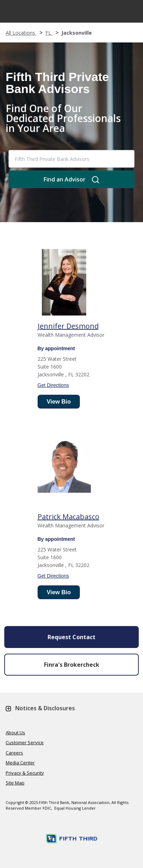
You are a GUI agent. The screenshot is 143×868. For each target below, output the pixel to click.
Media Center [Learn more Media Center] (20, 763)
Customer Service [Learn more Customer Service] (25, 742)
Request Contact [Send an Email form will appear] (71, 637)
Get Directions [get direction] (53, 385)
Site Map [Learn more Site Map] (15, 783)
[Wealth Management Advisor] (68, 326)
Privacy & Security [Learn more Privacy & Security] (25, 773)
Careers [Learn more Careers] (14, 753)
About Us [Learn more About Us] (15, 733)
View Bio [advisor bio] (59, 401)
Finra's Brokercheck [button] (72, 665)
